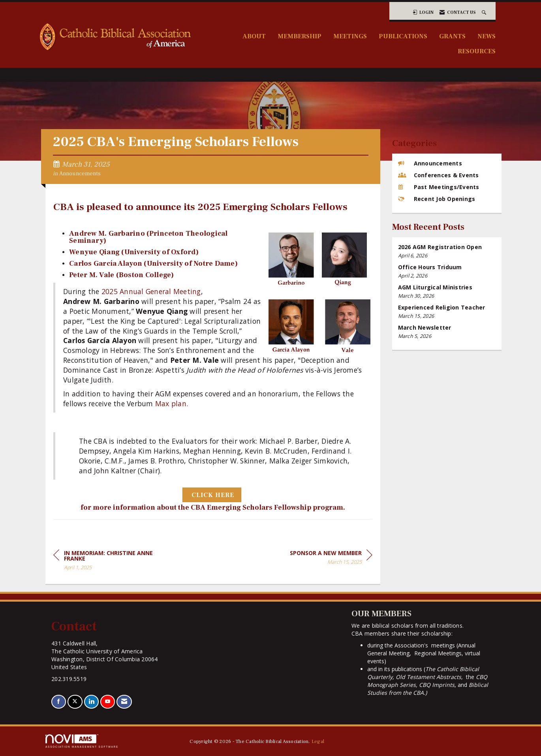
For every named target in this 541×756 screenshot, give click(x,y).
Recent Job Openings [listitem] (437, 199)
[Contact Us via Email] (124, 702)
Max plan (171, 403)
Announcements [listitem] (430, 163)
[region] (331, 559)
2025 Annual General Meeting (151, 291)
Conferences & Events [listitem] (439, 175)
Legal (318, 741)
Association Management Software (82, 741)
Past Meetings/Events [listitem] (439, 187)
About (254, 36)
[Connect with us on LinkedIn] (91, 702)
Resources (477, 51)
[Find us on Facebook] (59, 702)
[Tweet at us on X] (75, 702)
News (487, 36)
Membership (300, 36)
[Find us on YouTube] (108, 702)
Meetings (350, 36)
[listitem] (447, 251)
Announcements (80, 174)
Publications (403, 36)
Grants (452, 36)
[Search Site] (485, 12)
